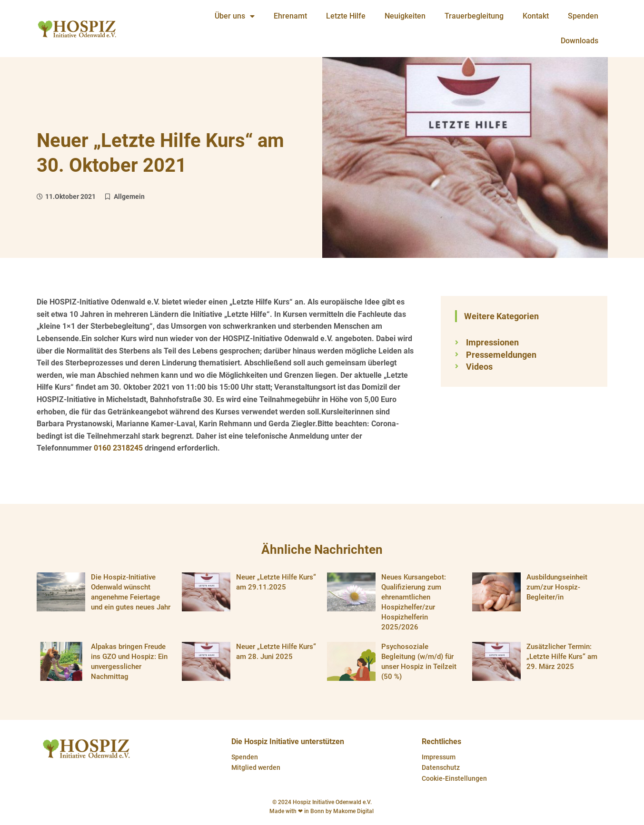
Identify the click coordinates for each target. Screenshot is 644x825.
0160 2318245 (118, 448)
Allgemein (129, 196)
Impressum (439, 757)
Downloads (580, 41)
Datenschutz (441, 767)
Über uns (235, 16)
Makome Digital (354, 811)
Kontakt (536, 16)
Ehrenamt (290, 16)
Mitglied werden (256, 767)
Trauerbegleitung (474, 16)
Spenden (245, 757)
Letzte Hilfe (346, 16)
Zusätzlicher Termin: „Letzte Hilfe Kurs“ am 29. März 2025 (562, 657)
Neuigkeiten (405, 16)
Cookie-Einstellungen (454, 778)
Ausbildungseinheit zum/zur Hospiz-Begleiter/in (557, 587)
